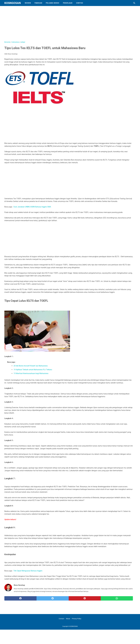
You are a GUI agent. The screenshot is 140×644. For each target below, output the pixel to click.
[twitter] (53, 598)
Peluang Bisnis (52, 3)
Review (28, 3)
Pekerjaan (68, 3)
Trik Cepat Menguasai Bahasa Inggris (28, 571)
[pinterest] (85, 598)
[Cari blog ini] (134, 3)
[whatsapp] (117, 598)
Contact (61, 619)
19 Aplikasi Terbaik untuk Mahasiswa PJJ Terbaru (33, 370)
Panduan (38, 3)
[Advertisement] (59, 25)
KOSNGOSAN (13, 3)
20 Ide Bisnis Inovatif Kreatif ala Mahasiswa (31, 366)
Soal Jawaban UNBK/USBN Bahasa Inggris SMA (32, 207)
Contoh (80, 3)
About (68, 619)
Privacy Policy (77, 619)
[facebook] (20, 598)
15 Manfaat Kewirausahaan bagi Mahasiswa (31, 373)
